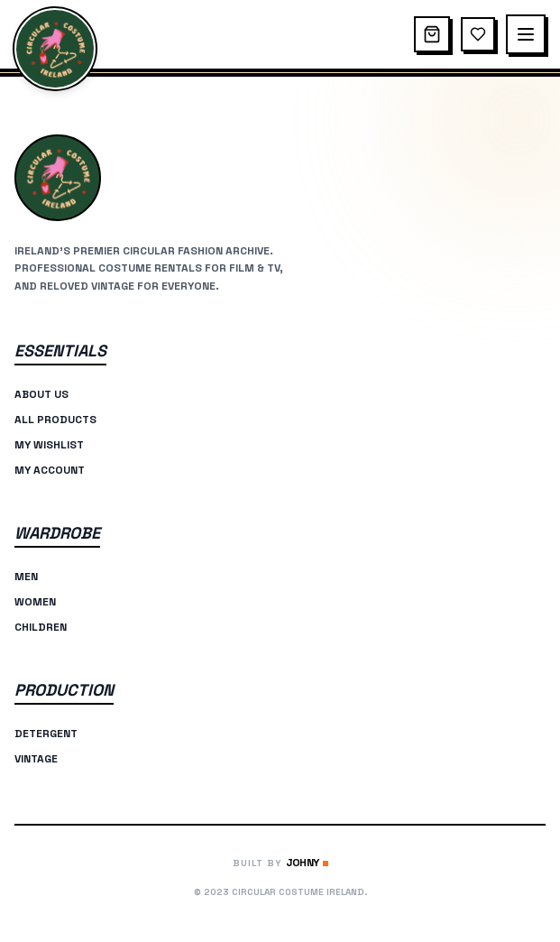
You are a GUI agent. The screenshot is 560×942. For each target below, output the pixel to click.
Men (26, 577)
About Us (41, 394)
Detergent (46, 734)
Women (35, 602)
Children (41, 627)
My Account (50, 470)
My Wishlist (49, 445)
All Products (55, 420)
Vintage (36, 759)
